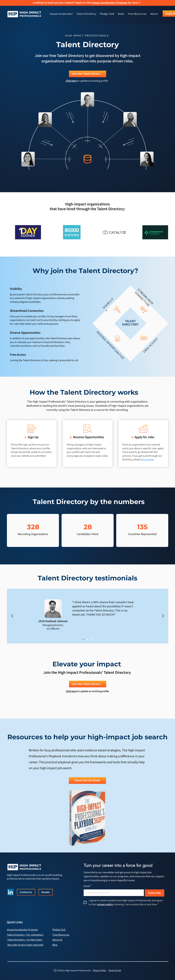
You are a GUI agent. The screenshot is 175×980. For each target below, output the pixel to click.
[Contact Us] (26, 892)
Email (88, 886)
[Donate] (46, 892)
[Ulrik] (83, 639)
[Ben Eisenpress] (92, 639)
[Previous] (12, 616)
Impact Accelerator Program (109, 3)
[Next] (163, 616)
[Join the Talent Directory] (88, 74)
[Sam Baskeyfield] (88, 639)
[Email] (113, 893)
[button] (86, 14)
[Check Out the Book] (87, 781)
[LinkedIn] (10, 892)
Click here (71, 691)
